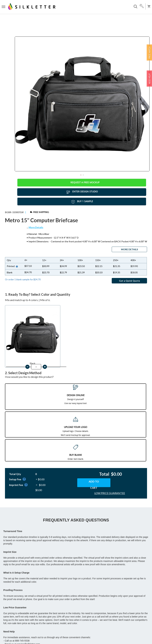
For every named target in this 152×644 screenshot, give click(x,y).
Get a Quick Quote (129, 281)
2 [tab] (83, 175)
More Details (36, 227)
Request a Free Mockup (82, 183)
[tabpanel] (82, 104)
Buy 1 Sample (82, 202)
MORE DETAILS (129, 249)
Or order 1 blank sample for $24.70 (23, 279)
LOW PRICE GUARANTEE (110, 493)
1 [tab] (81, 175)
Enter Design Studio (82, 192)
